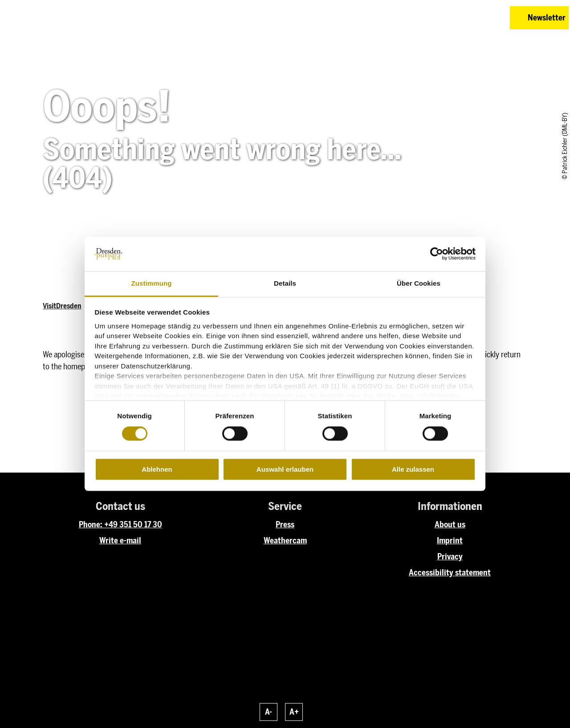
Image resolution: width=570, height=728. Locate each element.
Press (285, 525)
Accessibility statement (450, 573)
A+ (294, 712)
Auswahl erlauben (285, 469)
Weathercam (285, 541)
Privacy (450, 557)
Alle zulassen (413, 469)
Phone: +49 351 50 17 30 (120, 525)
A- (269, 712)
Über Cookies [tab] (419, 283)
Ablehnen (157, 469)
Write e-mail (120, 541)
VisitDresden (62, 306)
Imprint (450, 541)
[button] (440, 18)
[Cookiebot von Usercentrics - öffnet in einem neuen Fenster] (437, 254)
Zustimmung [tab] (152, 283)
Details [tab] (285, 283)
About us (450, 525)
